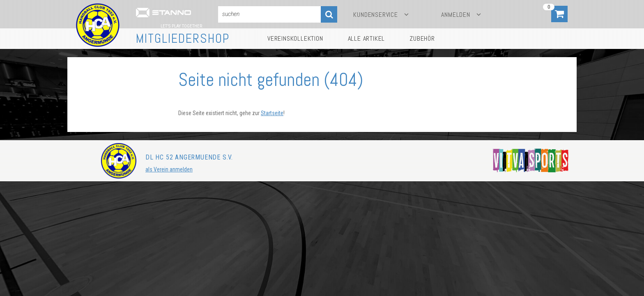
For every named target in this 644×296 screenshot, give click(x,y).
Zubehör (422, 38)
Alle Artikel (367, 38)
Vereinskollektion (295, 38)
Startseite (272, 113)
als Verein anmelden (169, 169)
